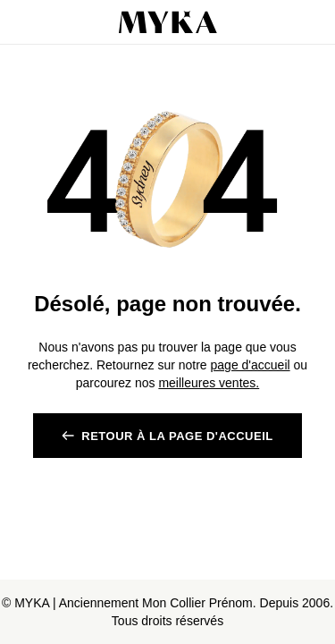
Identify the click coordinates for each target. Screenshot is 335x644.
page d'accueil (251, 365)
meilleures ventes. (209, 383)
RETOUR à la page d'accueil (177, 436)
